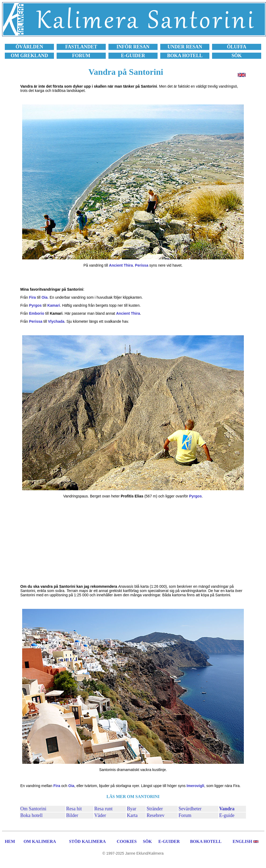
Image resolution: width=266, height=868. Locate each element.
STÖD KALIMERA (87, 841)
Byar (132, 809)
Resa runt (103, 809)
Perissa (142, 265)
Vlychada (56, 321)
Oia (44, 297)
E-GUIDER (169, 841)
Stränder (155, 809)
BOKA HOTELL (206, 841)
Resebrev (156, 815)
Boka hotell (32, 815)
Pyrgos (35, 305)
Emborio (37, 313)
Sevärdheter (190, 809)
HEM (10, 841)
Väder (100, 815)
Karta (132, 815)
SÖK (147, 841)
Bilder (72, 815)
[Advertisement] (133, 541)
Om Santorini (33, 809)
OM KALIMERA (40, 841)
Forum (185, 815)
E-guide (227, 815)
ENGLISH (242, 841)
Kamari (54, 305)
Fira (33, 297)
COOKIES (127, 841)
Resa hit (74, 809)
